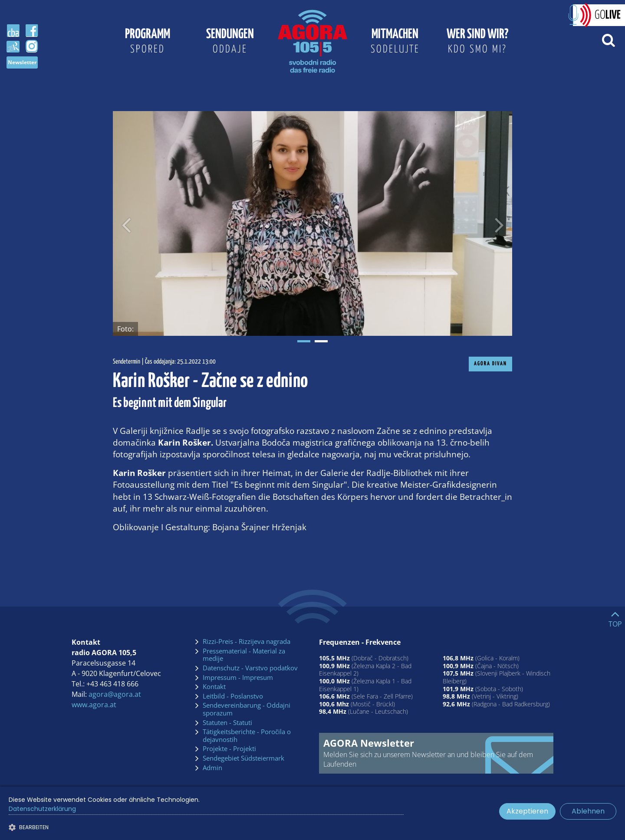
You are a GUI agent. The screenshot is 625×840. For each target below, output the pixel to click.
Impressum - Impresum (238, 678)
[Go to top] (615, 617)
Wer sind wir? (477, 43)
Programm (148, 43)
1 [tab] (304, 341)
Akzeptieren (527, 811)
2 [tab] (321, 341)
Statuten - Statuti (227, 723)
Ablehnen (588, 811)
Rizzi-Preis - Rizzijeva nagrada (247, 642)
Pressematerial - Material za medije (244, 655)
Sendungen (230, 43)
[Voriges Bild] (126, 223)
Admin (212, 768)
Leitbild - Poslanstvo (233, 696)
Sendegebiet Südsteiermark (243, 758)
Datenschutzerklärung (42, 809)
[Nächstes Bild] (499, 223)
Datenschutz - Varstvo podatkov (250, 668)
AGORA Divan (490, 364)
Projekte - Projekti (229, 749)
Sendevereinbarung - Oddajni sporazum (247, 709)
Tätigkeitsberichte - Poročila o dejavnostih (247, 736)
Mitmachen (395, 43)
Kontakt (214, 687)
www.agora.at (94, 705)
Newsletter (22, 62)
